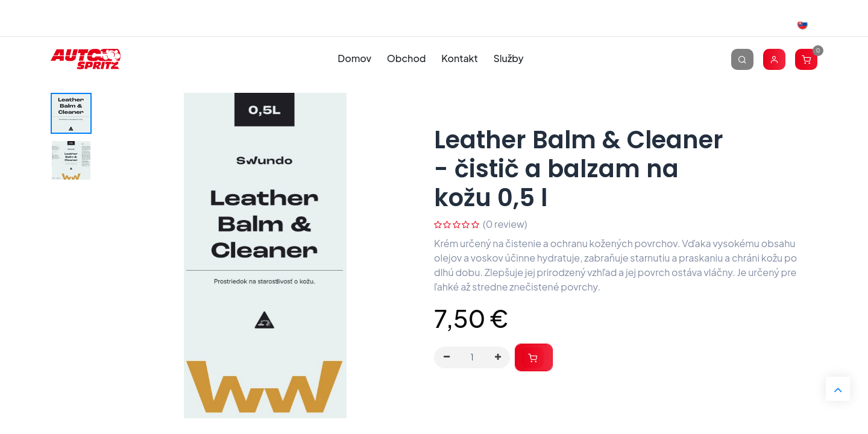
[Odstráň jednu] (447, 357)
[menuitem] (355, 59)
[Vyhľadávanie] (742, 59)
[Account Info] (774, 59)
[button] (534, 358)
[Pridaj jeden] (498, 357)
